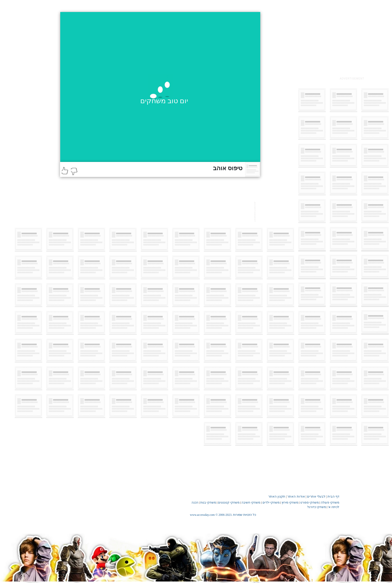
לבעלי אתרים (316, 496)
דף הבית (333, 496)
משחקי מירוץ (290, 503)
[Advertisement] (352, 43)
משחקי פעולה (330, 503)
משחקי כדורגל (317, 507)
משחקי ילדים (271, 503)
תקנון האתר (277, 496)
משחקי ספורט (309, 503)
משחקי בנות (208, 503)
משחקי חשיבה (251, 503)
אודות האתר (296, 496)
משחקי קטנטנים (229, 503)
